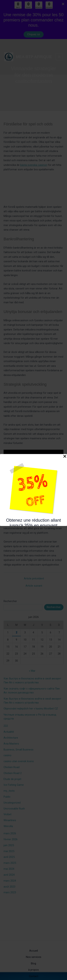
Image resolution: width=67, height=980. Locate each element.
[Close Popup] (65, 457)
